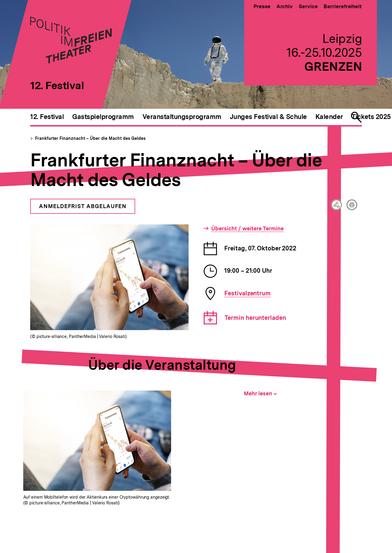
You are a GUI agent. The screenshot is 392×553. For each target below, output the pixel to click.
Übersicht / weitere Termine (247, 229)
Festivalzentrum (247, 293)
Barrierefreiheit (343, 6)
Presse (262, 6)
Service (308, 6)
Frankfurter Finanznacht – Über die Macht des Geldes (90, 138)
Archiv (285, 6)
